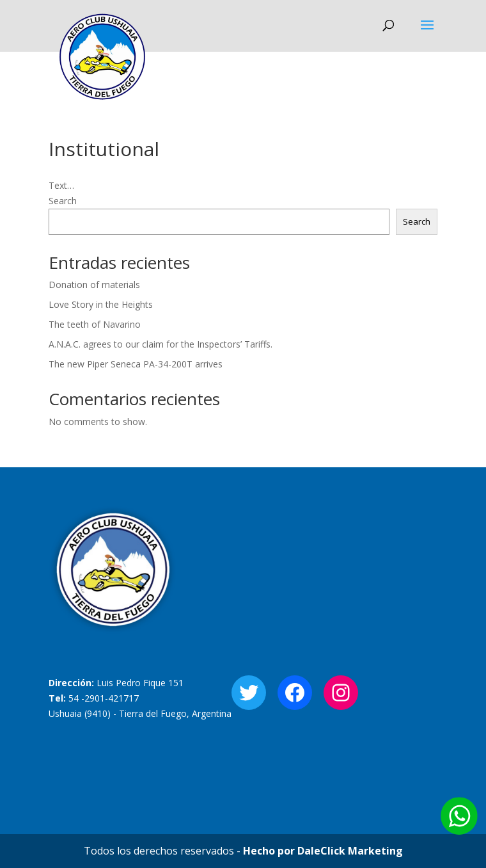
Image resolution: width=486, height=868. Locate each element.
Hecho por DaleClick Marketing (323, 851)
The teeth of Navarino (95, 324)
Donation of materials (94, 285)
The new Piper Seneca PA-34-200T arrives (136, 364)
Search (63, 201)
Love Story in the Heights (101, 304)
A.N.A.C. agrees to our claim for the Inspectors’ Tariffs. (161, 344)
